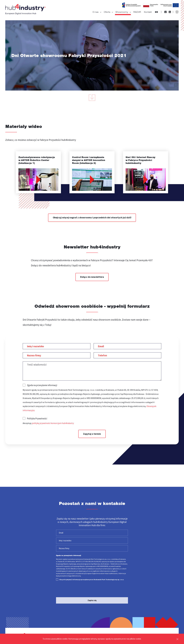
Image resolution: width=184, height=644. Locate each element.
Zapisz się (92, 600)
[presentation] (76, 589)
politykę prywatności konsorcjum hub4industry (53, 423)
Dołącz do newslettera (92, 277)
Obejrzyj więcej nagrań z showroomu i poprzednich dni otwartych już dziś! (92, 218)
